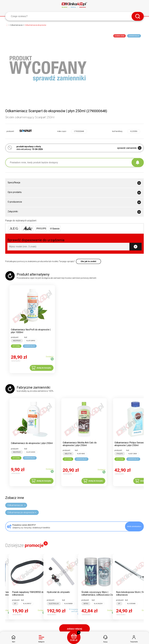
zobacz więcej (74, 629)
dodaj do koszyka (44, 368)
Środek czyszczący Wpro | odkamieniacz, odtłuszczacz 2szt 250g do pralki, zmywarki (98, 595)
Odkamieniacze (16, 25)
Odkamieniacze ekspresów (35, 25)
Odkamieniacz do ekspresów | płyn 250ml (32, 443)
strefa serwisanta (134, 526)
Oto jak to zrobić (89, 261)
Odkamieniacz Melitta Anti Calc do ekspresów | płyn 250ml (80, 444)
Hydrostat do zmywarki (58, 592)
